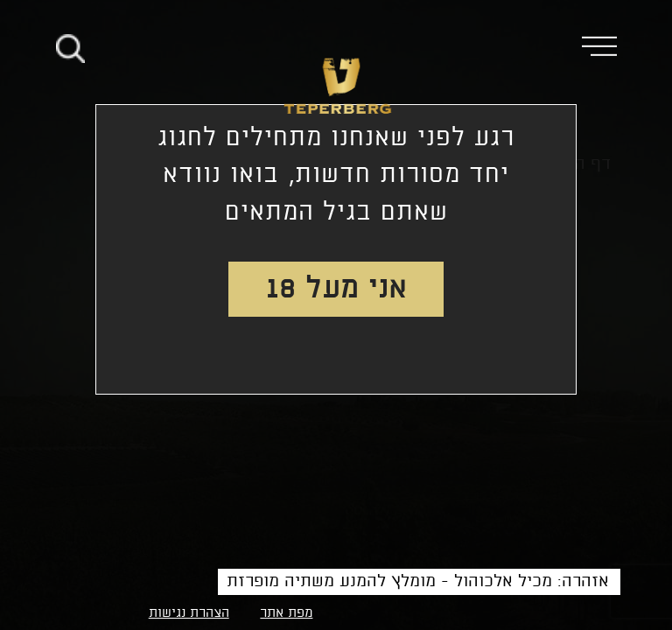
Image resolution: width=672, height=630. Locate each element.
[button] (612, 45)
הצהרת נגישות (189, 613)
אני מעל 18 (336, 289)
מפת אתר (286, 613)
